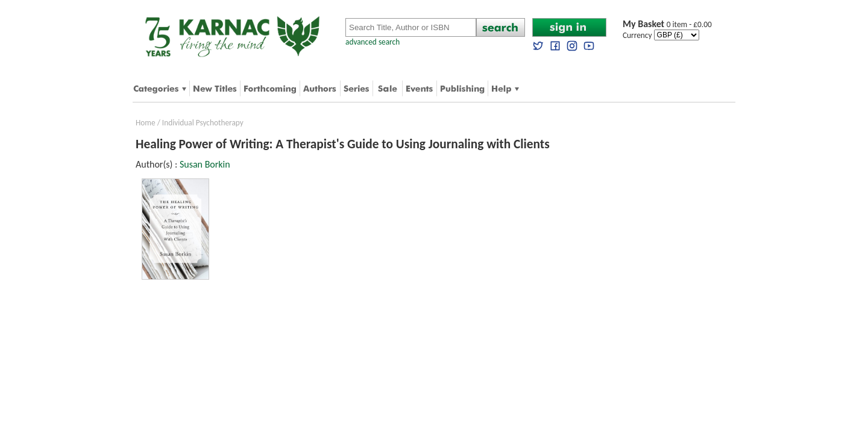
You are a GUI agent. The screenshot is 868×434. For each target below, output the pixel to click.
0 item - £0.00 (667, 24)
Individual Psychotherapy (203, 123)
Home (146, 123)
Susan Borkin (205, 164)
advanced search (373, 42)
